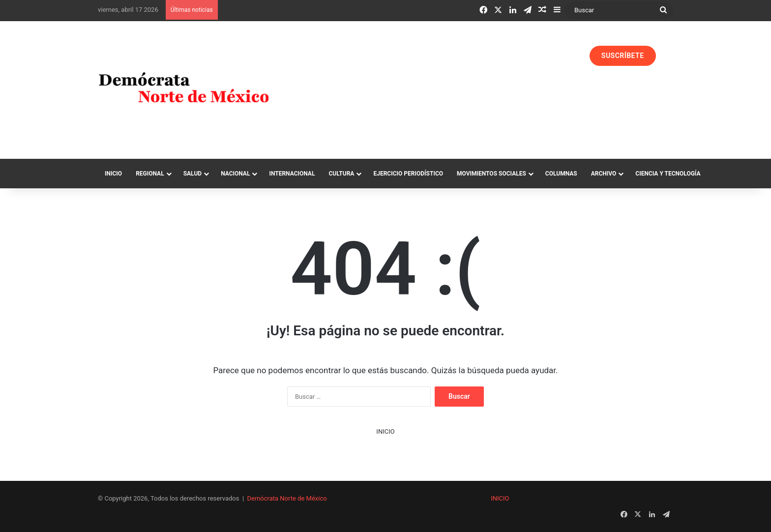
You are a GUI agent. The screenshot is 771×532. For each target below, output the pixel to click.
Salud (193, 174)
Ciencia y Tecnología (668, 174)
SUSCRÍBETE (623, 56)
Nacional (235, 174)
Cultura (341, 174)
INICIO (385, 431)
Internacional (292, 174)
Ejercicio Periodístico (408, 174)
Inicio (113, 174)
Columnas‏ (561, 174)
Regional (150, 174)
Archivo (604, 174)
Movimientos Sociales (491, 174)
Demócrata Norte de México (287, 498)
